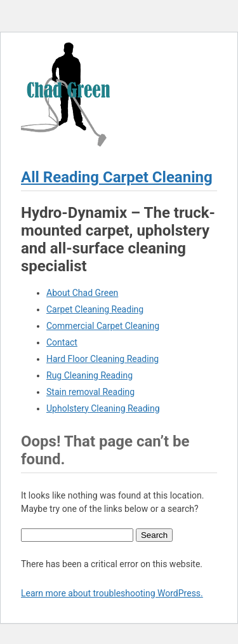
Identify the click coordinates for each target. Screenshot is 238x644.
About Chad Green (82, 293)
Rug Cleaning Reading (89, 375)
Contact (62, 342)
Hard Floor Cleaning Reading (102, 359)
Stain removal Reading (90, 392)
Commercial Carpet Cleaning (103, 326)
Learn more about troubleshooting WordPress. (112, 593)
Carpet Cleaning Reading (95, 309)
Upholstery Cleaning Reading (103, 408)
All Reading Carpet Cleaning (117, 177)
